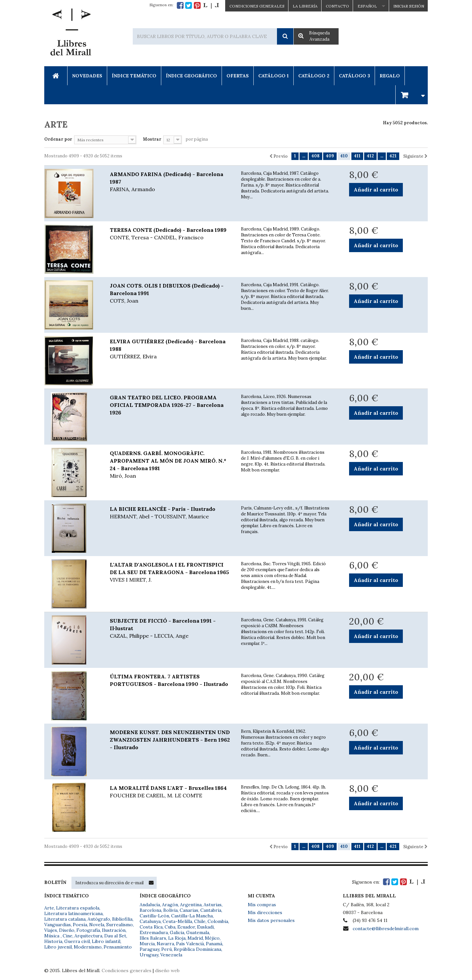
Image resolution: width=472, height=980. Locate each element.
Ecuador (186, 927)
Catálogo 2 (314, 76)
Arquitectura (88, 936)
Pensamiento (118, 947)
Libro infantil (106, 941)
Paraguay (149, 949)
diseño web (167, 970)
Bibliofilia (122, 919)
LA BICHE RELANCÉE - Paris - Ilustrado (170, 513)
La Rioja (177, 938)
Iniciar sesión (409, 6)
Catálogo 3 (354, 76)
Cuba (170, 927)
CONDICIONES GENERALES (257, 6)
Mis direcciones (265, 912)
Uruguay (149, 955)
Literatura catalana (65, 919)
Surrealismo (119, 925)
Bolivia (170, 910)
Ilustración (114, 930)
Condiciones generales (127, 970)
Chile (200, 921)
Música (52, 936)
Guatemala (198, 932)
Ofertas (238, 76)
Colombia (218, 921)
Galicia (177, 932)
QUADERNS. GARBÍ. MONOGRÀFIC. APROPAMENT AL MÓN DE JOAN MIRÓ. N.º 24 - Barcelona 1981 (170, 465)
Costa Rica (151, 927)
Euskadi (205, 927)
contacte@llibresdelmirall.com (386, 929)
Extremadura (154, 932)
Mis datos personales (271, 920)
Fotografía (88, 930)
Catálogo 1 (274, 76)
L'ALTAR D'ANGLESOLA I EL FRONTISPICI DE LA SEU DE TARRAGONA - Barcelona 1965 (170, 572)
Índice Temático (134, 76)
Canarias (189, 910)
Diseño (67, 930)
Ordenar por (58, 139)
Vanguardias (58, 925)
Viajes (51, 930)
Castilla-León (154, 916)
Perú (167, 949)
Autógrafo (99, 919)
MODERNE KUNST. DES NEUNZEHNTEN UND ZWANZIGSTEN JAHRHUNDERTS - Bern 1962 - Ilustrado (170, 740)
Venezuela (171, 955)
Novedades (87, 76)
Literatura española (78, 908)
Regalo (390, 76)
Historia (53, 941)
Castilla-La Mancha (192, 916)
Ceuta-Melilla (177, 921)
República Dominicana (197, 949)
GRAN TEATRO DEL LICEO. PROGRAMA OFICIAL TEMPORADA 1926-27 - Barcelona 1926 (167, 405)
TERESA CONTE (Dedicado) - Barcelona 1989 (170, 234)
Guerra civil (77, 941)
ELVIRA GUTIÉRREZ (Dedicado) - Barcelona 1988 (170, 349)
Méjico (212, 938)
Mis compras (262, 905)
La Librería (305, 6)
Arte (49, 908)
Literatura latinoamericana (73, 913)
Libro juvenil (58, 947)
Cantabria (211, 910)
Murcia (147, 944)
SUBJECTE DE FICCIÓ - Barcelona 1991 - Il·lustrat (170, 629)
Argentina (191, 905)
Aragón (170, 905)
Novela (97, 925)
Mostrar (152, 139)
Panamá (214, 944)
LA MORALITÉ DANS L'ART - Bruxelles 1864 (170, 792)
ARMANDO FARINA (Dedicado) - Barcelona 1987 (170, 182)
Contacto (337, 6)
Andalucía (150, 905)
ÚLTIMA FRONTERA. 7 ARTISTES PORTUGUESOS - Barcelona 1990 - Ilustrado (169, 680)
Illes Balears (153, 938)
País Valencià (190, 944)
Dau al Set (115, 936)
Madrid (195, 938)
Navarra (165, 944)
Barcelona (150, 910)
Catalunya (150, 921)
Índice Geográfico (191, 76)
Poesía (80, 925)
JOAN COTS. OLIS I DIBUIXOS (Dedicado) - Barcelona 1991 (170, 293)
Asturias (213, 905)
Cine (68, 936)
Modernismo (88, 947)
